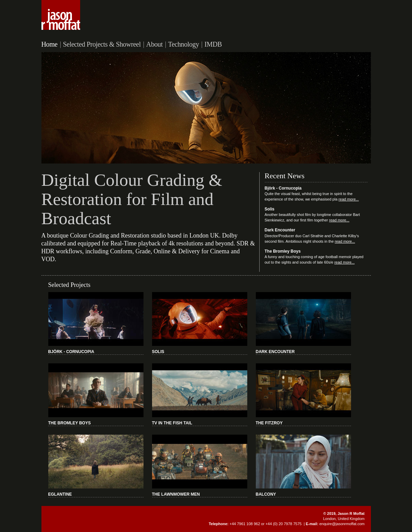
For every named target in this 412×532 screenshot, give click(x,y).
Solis (270, 209)
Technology (184, 44)
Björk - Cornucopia (283, 188)
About (154, 44)
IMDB (213, 44)
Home (49, 44)
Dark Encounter (280, 230)
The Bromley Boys (283, 251)
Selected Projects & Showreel (102, 44)
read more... (348, 199)
